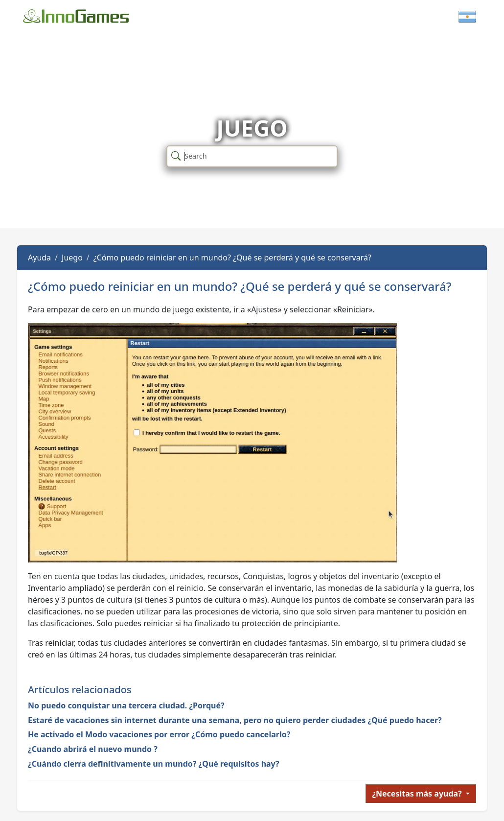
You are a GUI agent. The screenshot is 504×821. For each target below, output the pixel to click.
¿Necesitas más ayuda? (418, 794)
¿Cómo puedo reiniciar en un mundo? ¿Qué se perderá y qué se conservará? (232, 258)
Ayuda (39, 258)
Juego (72, 258)
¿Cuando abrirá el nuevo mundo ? (93, 749)
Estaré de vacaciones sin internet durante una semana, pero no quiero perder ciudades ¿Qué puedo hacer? (235, 720)
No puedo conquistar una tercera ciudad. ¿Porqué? (126, 705)
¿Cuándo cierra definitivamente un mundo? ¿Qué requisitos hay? (154, 764)
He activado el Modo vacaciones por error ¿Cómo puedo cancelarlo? (159, 734)
